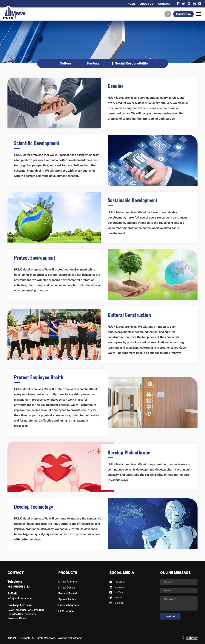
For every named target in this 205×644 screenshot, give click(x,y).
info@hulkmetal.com (20, 598)
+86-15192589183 (19, 587)
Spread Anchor (67, 599)
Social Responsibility (132, 63)
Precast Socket (68, 594)
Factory (93, 63)
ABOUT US (146, 4)
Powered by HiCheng (69, 638)
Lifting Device (67, 588)
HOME (130, 4)
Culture (65, 63)
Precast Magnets (69, 605)
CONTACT (164, 4)
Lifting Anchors (68, 582)
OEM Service (66, 611)
